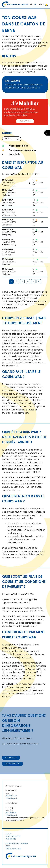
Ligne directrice (13, 837)
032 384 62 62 (11, 758)
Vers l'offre (25, 121)
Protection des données (17, 844)
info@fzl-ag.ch (12, 764)
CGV (8, 846)
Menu (44, 5)
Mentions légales (13, 849)
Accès (8, 834)
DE (31, 5)
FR (35, 5)
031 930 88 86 (11, 813)
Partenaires (11, 839)
